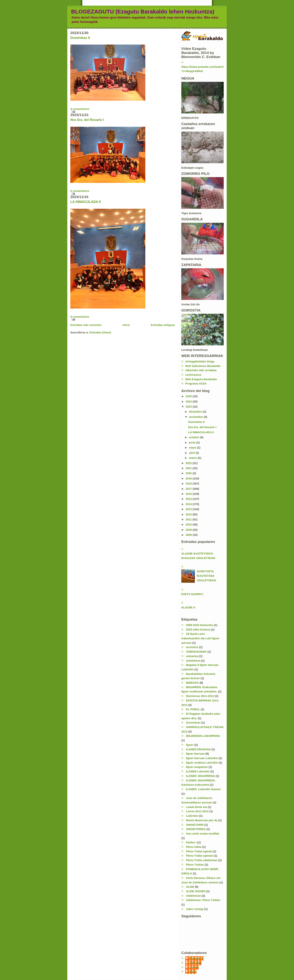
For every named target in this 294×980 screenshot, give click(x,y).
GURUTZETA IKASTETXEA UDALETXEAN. (207, 576)
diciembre (196, 412)
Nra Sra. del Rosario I (87, 120)
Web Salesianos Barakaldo (203, 366)
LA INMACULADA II (86, 202)
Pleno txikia (194, 847)
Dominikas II (80, 38)
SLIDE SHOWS (196, 891)
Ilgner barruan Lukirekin (202, 758)
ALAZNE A (188, 607)
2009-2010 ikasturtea (200, 625)
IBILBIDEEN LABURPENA (203, 736)
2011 (189, 519)
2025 (189, 396)
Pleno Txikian (195, 865)
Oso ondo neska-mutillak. (203, 834)
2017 (189, 489)
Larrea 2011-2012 (197, 811)
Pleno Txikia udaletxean (202, 860)
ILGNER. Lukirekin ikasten (203, 789)
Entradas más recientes (86, 325)
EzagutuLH (196, 958)
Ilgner (190, 745)
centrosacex (193, 375)
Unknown (195, 963)
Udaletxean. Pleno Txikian (203, 900)
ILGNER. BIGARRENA (200, 776)
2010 (189, 525)
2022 (189, 463)
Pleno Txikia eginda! (199, 856)
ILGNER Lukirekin (198, 771)
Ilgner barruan (195, 754)
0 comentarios (80, 109)
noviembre (196, 417)
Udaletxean (193, 896)
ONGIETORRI (195, 825)
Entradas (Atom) (100, 332)
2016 (189, 494)
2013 (189, 509)
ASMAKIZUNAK (196, 652)
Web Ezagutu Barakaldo (201, 379)
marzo (193, 458)
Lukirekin (192, 816)
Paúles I (191, 842)
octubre (194, 437)
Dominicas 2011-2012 (200, 696)
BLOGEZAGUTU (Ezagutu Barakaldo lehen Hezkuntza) (143, 12)
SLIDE (190, 887)
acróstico (192, 647)
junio (193, 443)
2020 (189, 473)
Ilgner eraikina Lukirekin (202, 763)
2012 (189, 514)
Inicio (126, 325)
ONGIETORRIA (196, 829)
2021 (189, 468)
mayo (193, 448)
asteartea (192, 656)
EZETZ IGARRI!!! (192, 594)
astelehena (193, 661)
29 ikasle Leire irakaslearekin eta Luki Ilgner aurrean (200, 638)
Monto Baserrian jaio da (202, 820)
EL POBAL (193, 709)
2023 (189, 407)
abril (192, 453)
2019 (189, 478)
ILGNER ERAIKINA (198, 749)
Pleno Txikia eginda (199, 851)
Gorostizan (193, 723)
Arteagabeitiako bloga (200, 361)
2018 (189, 484)
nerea (193, 972)
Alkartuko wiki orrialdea (201, 370)
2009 (189, 530)
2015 (189, 499)
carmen (194, 967)
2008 (189, 535)
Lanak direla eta (196, 807)
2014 (189, 504)
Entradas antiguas (163, 325)
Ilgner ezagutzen (197, 767)
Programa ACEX (196, 384)
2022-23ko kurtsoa (198, 630)
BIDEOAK (192, 683)
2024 (189, 402)
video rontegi (195, 909)
